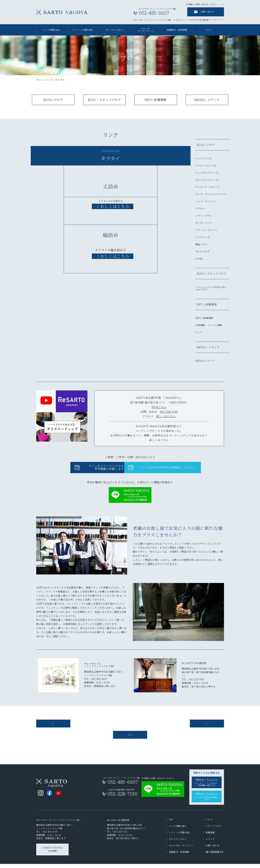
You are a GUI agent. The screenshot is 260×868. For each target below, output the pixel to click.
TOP (171, 824)
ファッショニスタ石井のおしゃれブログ (211, 289)
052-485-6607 (50, 836)
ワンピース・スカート (207, 187)
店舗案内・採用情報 (177, 30)
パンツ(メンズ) (203, 159)
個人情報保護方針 (215, 856)
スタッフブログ (214, 830)
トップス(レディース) (207, 173)
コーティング (203, 237)
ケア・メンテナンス (206, 230)
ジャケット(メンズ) (206, 166)
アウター (200, 209)
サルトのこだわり (114, 30)
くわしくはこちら (113, 256)
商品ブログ (201, 245)
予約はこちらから (207, 787)
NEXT (207, 726)
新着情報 (210, 837)
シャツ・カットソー (206, 202)
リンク (49, 80)
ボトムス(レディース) (207, 180)
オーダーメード (204, 223)
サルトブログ (203, 252)
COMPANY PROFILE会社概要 (52, 854)
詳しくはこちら (166, 416)
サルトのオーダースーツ (146, 30)
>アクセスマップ (180, 20)
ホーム (40, 80)
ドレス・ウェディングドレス (211, 194)
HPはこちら (159, 407)
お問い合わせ (207, 12)
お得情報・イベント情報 (209, 325)
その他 (199, 259)
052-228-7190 (169, 412)
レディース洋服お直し (83, 30)
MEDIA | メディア (205, 361)
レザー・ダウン (204, 216)
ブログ (209, 824)
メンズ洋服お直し (52, 30)
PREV (53, 726)
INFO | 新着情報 (204, 318)
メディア (210, 843)
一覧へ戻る (130, 739)
